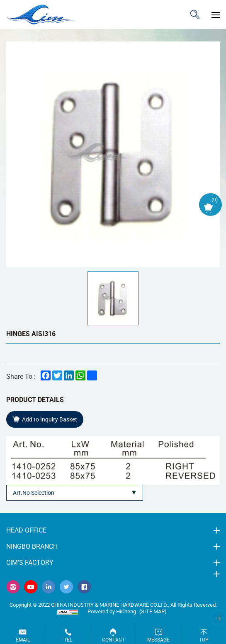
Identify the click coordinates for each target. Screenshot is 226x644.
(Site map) (153, 611)
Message (158, 640)
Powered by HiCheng (112, 611)
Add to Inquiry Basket (50, 419)
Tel (68, 640)
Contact (113, 640)
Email (23, 640)
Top (204, 640)
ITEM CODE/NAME (195, 15)
